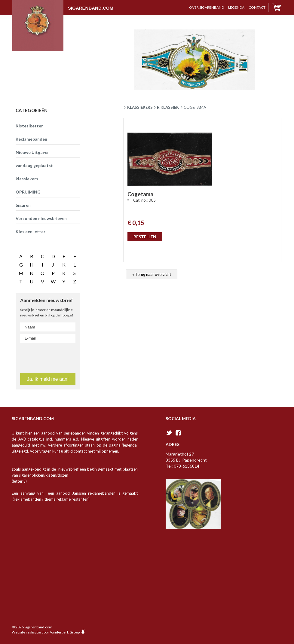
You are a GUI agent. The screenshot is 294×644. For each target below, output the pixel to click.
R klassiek (168, 107)
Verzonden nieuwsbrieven (41, 218)
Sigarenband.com (63, 5)
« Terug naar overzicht (152, 274)
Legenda (236, 7)
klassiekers (27, 179)
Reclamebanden (31, 139)
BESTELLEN (145, 237)
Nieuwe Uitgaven (33, 152)
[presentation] (56, 357)
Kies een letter (31, 232)
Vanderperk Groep (65, 632)
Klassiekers (140, 107)
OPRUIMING (28, 192)
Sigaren (23, 205)
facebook (178, 433)
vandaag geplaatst (34, 165)
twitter (169, 433)
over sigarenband (207, 7)
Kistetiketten (30, 126)
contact (257, 7)
